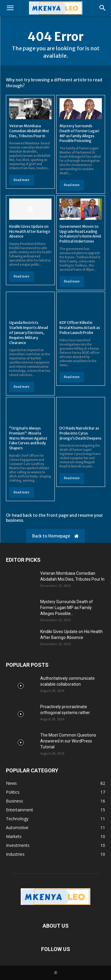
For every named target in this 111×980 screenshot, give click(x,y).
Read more (21, 180)
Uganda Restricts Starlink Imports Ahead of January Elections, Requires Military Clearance (29, 332)
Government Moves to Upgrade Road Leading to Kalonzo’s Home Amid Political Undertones (80, 234)
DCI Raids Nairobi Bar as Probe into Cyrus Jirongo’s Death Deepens (81, 433)
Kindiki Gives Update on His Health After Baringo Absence (30, 231)
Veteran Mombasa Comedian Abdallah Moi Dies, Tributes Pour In (29, 131)
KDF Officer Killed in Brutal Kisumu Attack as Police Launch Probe (80, 328)
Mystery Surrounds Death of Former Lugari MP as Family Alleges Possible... (67, 608)
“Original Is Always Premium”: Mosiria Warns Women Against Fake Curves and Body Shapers (28, 438)
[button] (10, 8)
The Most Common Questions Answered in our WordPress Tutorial (68, 741)
